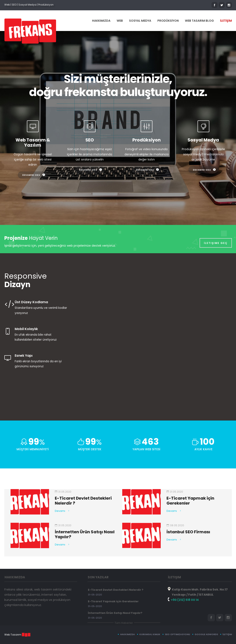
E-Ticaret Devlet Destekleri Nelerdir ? (116, 590)
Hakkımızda (128, 634)
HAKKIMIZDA (101, 21)
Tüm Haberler (124, 623)
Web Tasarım (13, 635)
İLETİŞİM (226, 21)
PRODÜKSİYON (168, 21)
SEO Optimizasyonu (177, 634)
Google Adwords (206, 634)
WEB (120, 21)
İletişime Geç (216, 241)
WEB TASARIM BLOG (199, 21)
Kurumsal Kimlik (150, 634)
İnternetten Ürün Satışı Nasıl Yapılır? (115, 613)
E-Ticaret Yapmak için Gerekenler (113, 601)
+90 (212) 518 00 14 (185, 600)
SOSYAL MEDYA (140, 21)
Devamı (60, 511)
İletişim (227, 634)
